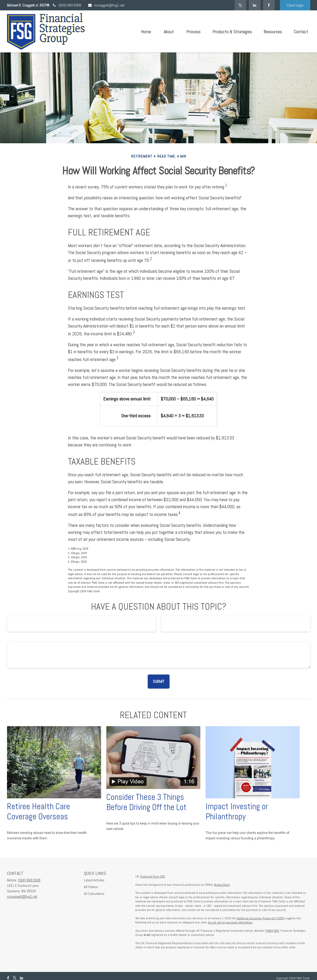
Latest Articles (94, 880)
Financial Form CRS (153, 876)
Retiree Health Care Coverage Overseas (38, 811)
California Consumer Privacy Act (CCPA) (260, 918)
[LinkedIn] (255, 5)
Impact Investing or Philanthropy (237, 811)
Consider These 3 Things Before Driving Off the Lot (146, 802)
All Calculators (94, 894)
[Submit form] (159, 682)
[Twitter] (240, 5)
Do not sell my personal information (230, 922)
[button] (146, 32)
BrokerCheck (222, 885)
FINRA (269, 931)
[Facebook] (269, 5)
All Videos (91, 887)
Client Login (295, 5)
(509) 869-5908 (67, 5)
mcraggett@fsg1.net (106, 5)
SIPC (276, 931)
